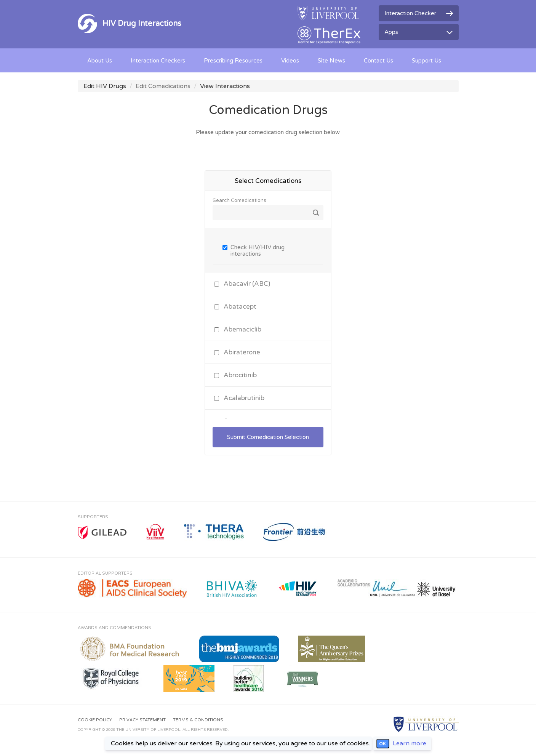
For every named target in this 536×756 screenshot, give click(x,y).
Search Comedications (239, 201)
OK (383, 744)
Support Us (426, 61)
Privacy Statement (142, 720)
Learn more (410, 743)
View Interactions (225, 86)
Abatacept (240, 307)
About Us (100, 61)
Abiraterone (242, 352)
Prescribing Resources (233, 61)
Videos (290, 61)
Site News (331, 61)
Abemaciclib (242, 329)
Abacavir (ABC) (247, 284)
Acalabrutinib (244, 398)
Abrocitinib (240, 375)
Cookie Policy (95, 720)
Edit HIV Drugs (105, 86)
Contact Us (378, 61)
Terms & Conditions (198, 720)
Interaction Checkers (158, 61)
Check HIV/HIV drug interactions (258, 251)
